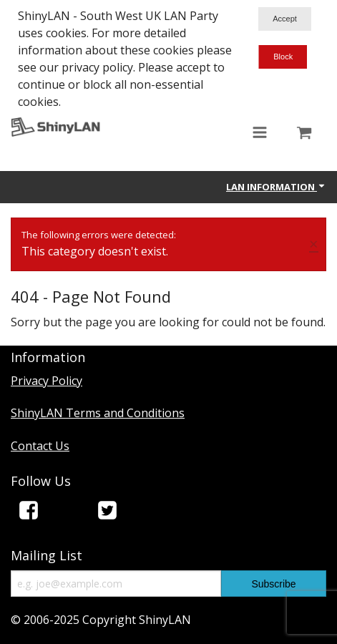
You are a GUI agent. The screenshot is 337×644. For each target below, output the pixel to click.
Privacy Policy (47, 381)
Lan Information (276, 187)
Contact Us (40, 446)
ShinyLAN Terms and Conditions (98, 413)
